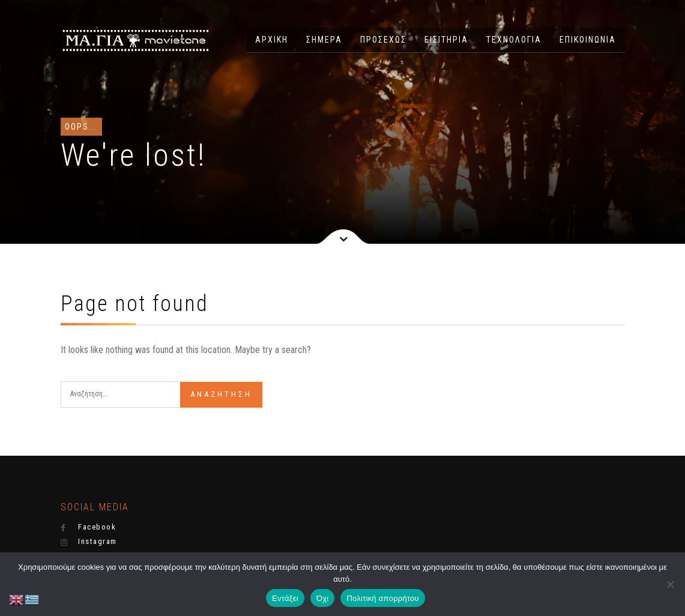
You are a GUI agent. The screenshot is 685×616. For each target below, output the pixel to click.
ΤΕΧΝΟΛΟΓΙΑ (514, 40)
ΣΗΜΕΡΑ (324, 40)
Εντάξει (285, 598)
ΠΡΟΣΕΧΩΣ (383, 40)
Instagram (89, 542)
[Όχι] (670, 584)
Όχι (323, 598)
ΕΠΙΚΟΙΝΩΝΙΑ (588, 40)
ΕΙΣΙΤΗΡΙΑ (446, 40)
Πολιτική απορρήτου (382, 598)
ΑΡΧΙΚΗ (272, 40)
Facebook (89, 527)
